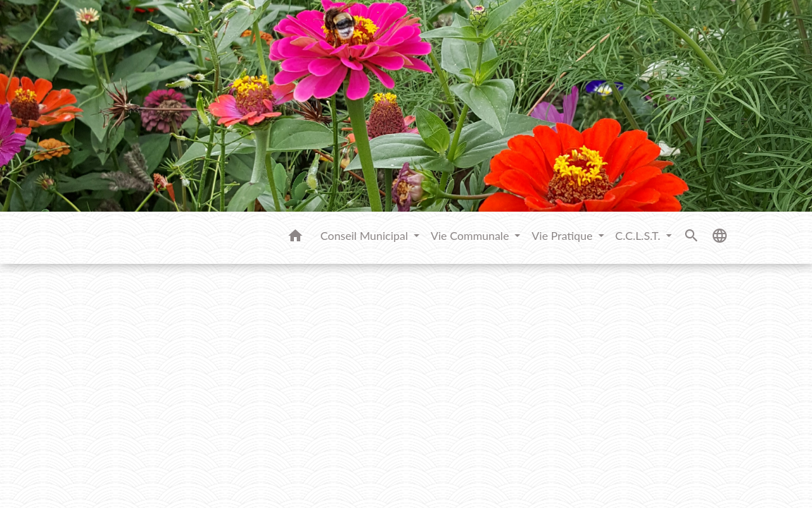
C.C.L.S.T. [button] (639, 235)
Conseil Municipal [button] (366, 235)
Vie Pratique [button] (564, 235)
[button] (295, 238)
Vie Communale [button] (471, 235)
